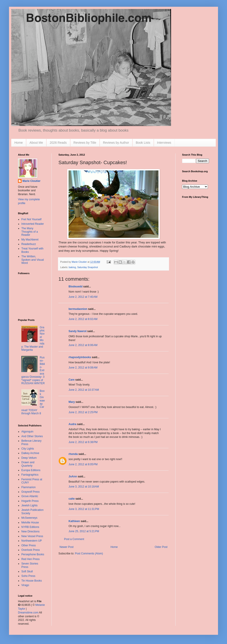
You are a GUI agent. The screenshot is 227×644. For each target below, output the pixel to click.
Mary (72, 402)
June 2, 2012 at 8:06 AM (83, 345)
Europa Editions (31, 470)
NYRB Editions (30, 527)
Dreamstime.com (28, 613)
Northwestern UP (32, 541)
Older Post (161, 547)
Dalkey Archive (30, 453)
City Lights (28, 449)
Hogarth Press (30, 501)
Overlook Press (31, 550)
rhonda (73, 454)
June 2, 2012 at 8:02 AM (83, 319)
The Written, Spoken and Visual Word (33, 260)
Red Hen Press (30, 559)
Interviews (164, 143)
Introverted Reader (33, 224)
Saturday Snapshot (88, 267)
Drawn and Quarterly (28, 464)
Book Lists (143, 143)
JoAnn (73, 476)
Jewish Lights (29, 505)
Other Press (29, 545)
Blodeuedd (76, 287)
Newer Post (67, 547)
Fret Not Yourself (31, 219)
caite (72, 499)
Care (72, 380)
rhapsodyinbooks (80, 357)
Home (19, 143)
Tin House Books (32, 581)
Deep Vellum (29, 458)
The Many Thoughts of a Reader (30, 232)
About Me (36, 143)
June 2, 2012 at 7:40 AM (83, 297)
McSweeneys (29, 518)
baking (72, 267)
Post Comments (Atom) (89, 554)
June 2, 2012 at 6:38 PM (83, 442)
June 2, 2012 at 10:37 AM (84, 390)
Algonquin (27, 432)
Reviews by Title (85, 143)
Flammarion (28, 487)
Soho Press (28, 576)
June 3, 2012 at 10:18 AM (84, 487)
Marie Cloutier (31, 181)
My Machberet (30, 240)
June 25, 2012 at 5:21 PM (84, 531)
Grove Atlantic (30, 496)
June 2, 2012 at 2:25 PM (83, 412)
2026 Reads (58, 143)
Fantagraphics (30, 475)
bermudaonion (78, 309)
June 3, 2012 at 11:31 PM (84, 509)
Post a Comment (74, 539)
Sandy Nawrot (78, 331)
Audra (72, 424)
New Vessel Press (32, 536)
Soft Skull (27, 571)
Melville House (30, 523)
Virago (25, 585)
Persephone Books (33, 554)
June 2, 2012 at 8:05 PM (83, 464)
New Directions (30, 532)
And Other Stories (32, 436)
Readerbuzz (29, 244)
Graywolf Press (30, 492)
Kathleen (74, 521)
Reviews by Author (116, 143)
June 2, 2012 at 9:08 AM (83, 368)
